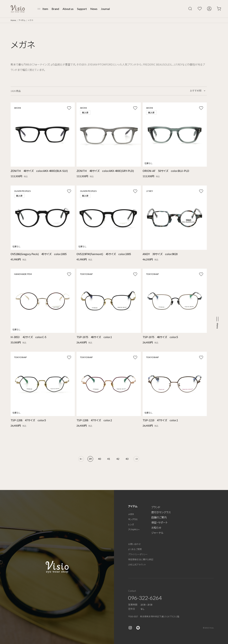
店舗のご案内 (159, 517)
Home (13, 20)
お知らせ (156, 528)
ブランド (156, 507)
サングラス (133, 519)
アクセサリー (134, 529)
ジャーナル (157, 533)
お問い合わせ (134, 544)
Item (45, 9)
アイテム (22, 20)
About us (68, 9)
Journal (105, 9)
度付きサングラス (161, 512)
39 (90, 459)
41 (109, 459)
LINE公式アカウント (137, 564)
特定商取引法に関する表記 (141, 559)
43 (127, 459)
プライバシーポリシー (138, 554)
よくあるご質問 (135, 549)
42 (118, 459)
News (94, 9)
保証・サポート (160, 522)
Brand (55, 9)
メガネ (131, 514)
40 (100, 459)
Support (82, 9)
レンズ (131, 524)
